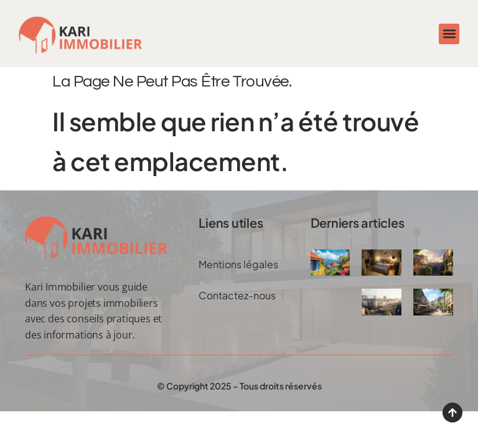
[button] (449, 34)
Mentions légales (238, 264)
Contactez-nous (237, 295)
